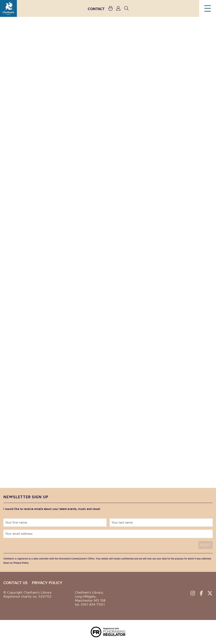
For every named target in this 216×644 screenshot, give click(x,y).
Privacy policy (47, 583)
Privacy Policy (21, 563)
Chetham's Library (8, 8)
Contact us (16, 583)
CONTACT (96, 9)
